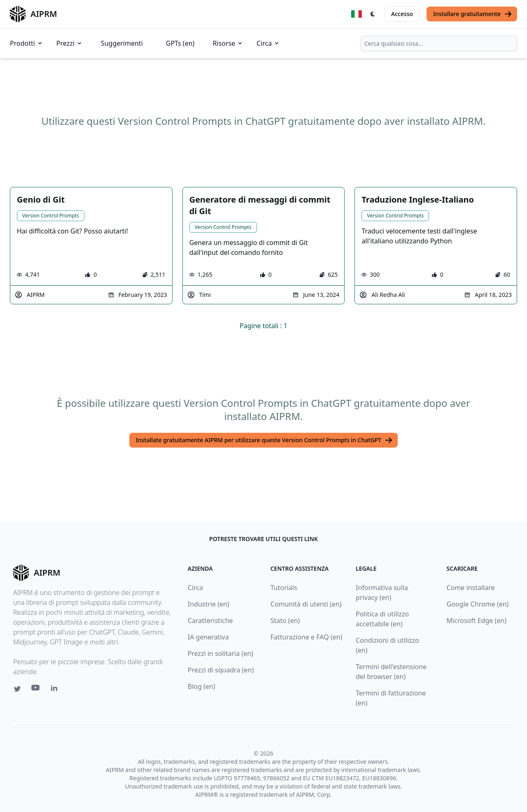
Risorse (228, 43)
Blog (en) (202, 686)
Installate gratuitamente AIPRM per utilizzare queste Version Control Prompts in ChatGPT (264, 440)
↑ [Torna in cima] (506, 790)
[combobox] (439, 44)
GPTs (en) (180, 43)
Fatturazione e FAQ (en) (307, 637)
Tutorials (284, 588)
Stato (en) (285, 621)
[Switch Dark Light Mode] (373, 14)
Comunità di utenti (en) (306, 604)
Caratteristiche (210, 621)
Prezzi (70, 43)
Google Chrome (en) (478, 604)
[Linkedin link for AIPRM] (56, 690)
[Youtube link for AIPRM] (36, 690)
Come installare (471, 588)
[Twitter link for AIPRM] (17, 689)
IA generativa (208, 637)
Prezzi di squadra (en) (221, 670)
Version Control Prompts (51, 216)
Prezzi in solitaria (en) (220, 653)
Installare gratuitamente (473, 14)
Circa (268, 43)
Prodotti (27, 43)
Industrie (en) (209, 604)
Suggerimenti (122, 43)
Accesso (402, 14)
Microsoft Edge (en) (477, 621)
